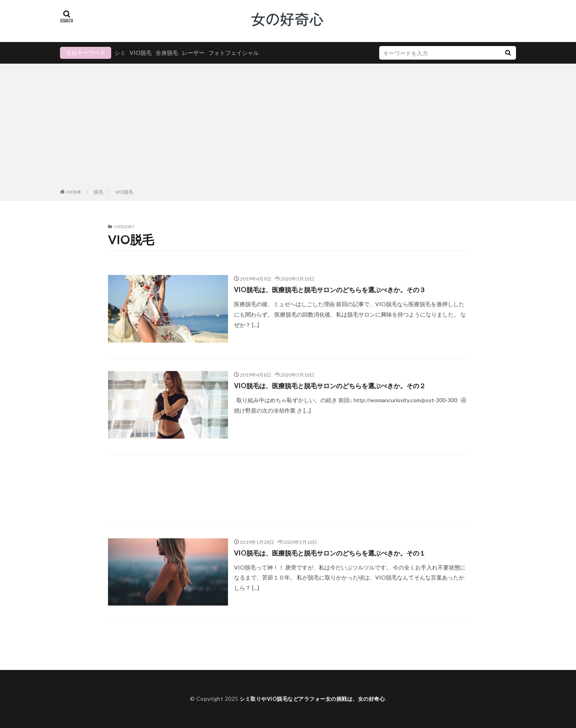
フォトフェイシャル (234, 53)
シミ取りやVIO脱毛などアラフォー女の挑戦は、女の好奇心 (312, 699)
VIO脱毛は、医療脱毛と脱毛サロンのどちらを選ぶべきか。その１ (342, 553)
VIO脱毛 (141, 53)
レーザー (193, 53)
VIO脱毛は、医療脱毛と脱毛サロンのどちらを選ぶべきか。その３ (342, 289)
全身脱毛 (167, 53)
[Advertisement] (288, 128)
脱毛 (98, 192)
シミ (120, 53)
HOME (74, 192)
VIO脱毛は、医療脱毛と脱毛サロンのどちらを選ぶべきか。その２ (342, 385)
